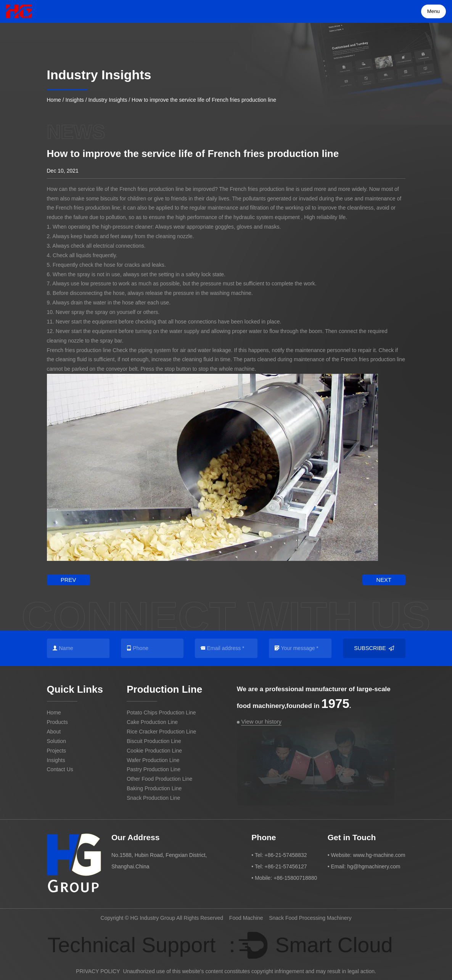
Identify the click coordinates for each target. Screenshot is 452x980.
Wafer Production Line (153, 759)
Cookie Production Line (154, 750)
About (54, 731)
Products (57, 721)
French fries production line (152, 189)
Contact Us (60, 769)
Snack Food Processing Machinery (310, 917)
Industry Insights (108, 100)
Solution (57, 740)
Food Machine (246, 917)
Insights (75, 100)
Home (54, 100)
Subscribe (374, 648)
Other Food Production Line (159, 778)
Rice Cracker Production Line (161, 731)
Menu (434, 11)
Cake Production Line (152, 721)
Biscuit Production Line (154, 740)
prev (67, 580)
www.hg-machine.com (379, 854)
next (385, 580)
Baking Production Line (154, 788)
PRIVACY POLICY (98, 970)
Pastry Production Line (154, 769)
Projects (57, 750)
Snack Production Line (153, 797)
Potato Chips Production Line (161, 712)
